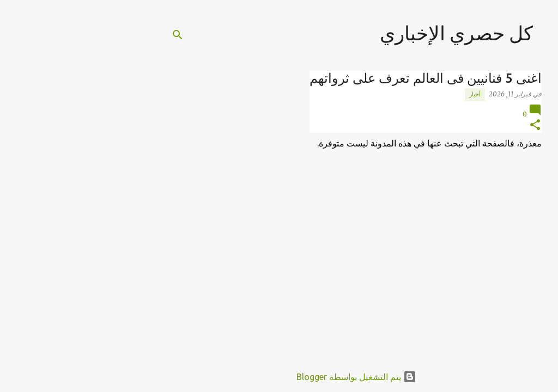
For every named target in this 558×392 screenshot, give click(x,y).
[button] (458, 125)
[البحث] (100, 35)
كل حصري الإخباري (379, 33)
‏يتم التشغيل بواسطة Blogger (279, 377)
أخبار (398, 94)
